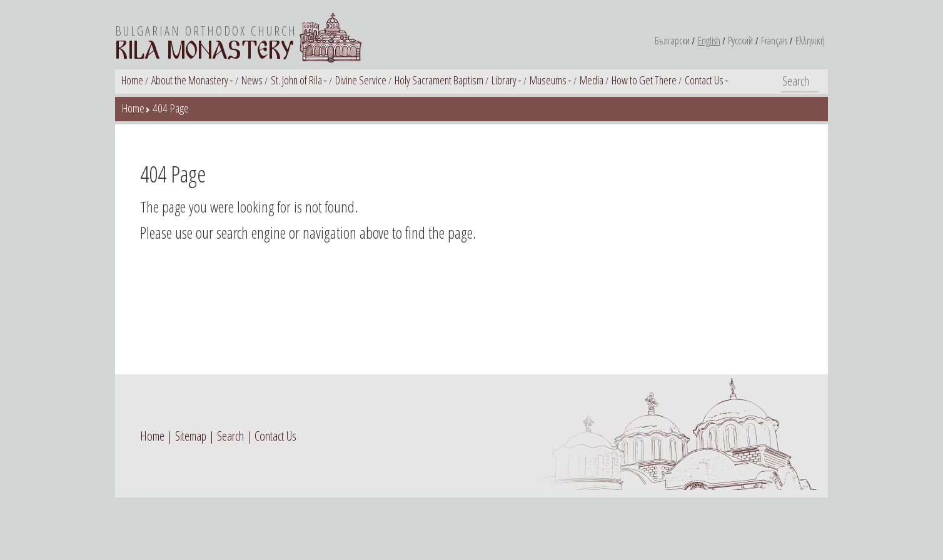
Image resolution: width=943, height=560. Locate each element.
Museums (548, 80)
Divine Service (361, 80)
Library (504, 80)
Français (774, 41)
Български (672, 41)
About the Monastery (190, 80)
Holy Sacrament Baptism (439, 80)
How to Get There (644, 80)
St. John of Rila (296, 80)
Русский (740, 41)
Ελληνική (810, 41)
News (252, 80)
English (709, 41)
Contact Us (704, 80)
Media (592, 80)
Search (230, 436)
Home (132, 80)
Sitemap (191, 436)
